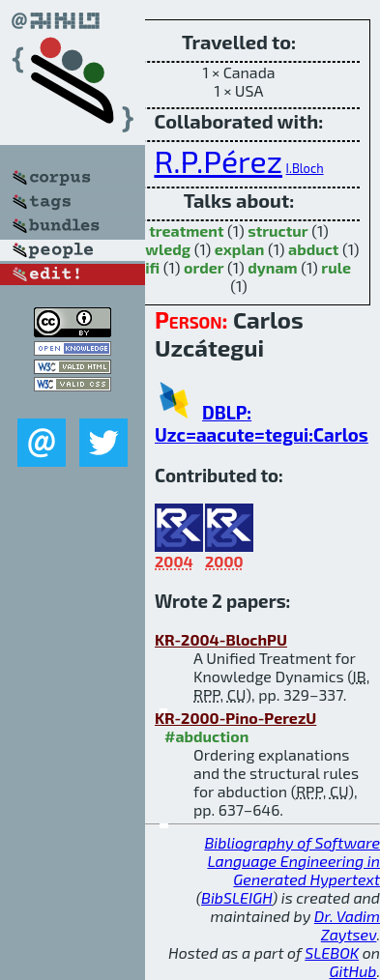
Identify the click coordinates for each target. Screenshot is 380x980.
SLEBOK (332, 952)
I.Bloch (305, 168)
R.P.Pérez (218, 160)
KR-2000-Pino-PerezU (235, 718)
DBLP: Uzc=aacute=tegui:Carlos (262, 423)
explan (240, 249)
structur (278, 231)
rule (336, 267)
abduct (313, 249)
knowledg (154, 249)
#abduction (206, 736)
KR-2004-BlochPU (221, 639)
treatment (186, 231)
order (204, 267)
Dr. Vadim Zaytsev (347, 925)
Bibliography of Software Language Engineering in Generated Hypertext (292, 861)
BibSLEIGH (236, 897)
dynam (272, 267)
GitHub (353, 971)
